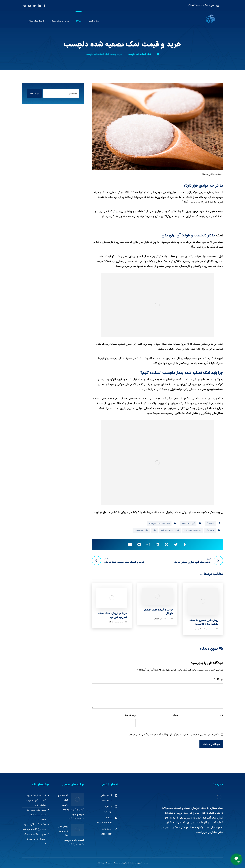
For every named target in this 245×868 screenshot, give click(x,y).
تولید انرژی (176, 389)
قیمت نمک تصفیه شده (170, 530)
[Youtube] (30, 6)
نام (221, 715)
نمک (219, 235)
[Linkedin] (40, 6)
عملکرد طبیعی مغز (213, 389)
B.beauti (211, 523)
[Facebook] (45, 6)
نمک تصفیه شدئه (141, 530)
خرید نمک (210, 530)
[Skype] (24, 6)
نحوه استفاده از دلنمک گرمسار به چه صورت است (35, 839)
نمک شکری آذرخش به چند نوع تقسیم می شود (34, 827)
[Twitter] (35, 6)
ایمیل (176, 715)
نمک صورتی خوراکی (161, 618)
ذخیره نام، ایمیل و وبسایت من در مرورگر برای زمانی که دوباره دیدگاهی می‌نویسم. (174, 734)
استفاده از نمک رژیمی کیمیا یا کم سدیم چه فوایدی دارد (35, 800)
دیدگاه (218, 679)
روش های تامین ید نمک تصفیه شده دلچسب (36, 815)
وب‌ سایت (130, 715)
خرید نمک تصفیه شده (192, 530)
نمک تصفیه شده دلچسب (159, 523)
